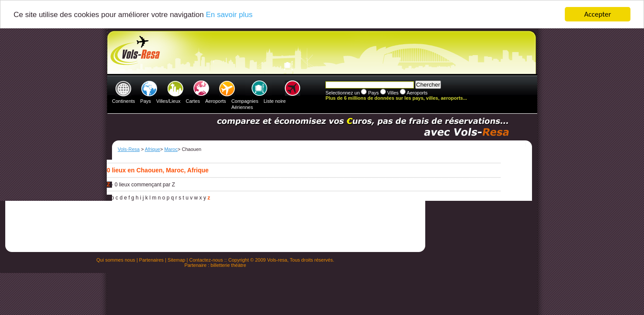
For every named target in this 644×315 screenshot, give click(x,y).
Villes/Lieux (168, 101)
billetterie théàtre (228, 265)
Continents (124, 101)
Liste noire (275, 101)
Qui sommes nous (116, 260)
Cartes (193, 101)
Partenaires (151, 260)
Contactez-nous (206, 260)
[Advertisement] (321, 53)
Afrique (152, 149)
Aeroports (216, 101)
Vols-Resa (129, 149)
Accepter (597, 14)
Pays (146, 101)
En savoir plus (229, 14)
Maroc (171, 149)
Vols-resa (277, 260)
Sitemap (176, 260)
